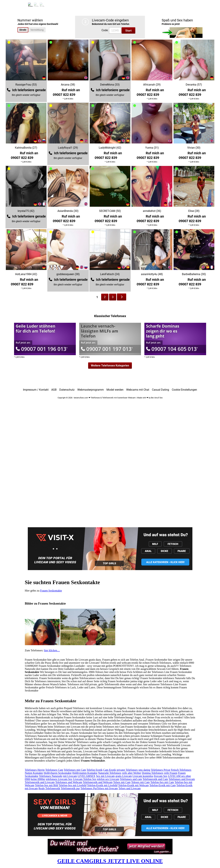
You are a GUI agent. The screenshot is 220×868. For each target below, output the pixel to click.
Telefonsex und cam (131, 779)
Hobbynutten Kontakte (85, 773)
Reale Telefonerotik (49, 788)
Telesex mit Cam (140, 782)
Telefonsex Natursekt (51, 776)
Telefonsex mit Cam (75, 770)
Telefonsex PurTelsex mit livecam (99, 788)
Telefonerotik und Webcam (98, 782)
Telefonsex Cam (54, 770)
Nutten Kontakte (34, 773)
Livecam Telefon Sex (85, 779)
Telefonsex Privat (160, 770)
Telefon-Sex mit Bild (47, 785)
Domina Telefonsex (153, 773)
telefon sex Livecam (108, 779)
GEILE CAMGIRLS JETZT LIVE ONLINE (110, 861)
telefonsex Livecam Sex (59, 779)
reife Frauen (171, 773)
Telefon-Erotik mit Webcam (133, 785)
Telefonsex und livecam (182, 779)
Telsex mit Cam (122, 782)
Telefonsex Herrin (35, 770)
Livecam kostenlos (143, 776)
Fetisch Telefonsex (181, 770)
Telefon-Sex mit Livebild (73, 785)
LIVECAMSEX (87, 776)
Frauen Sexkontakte (51, 591)
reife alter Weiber (132, 773)
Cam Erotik (110, 770)
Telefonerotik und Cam (155, 779)
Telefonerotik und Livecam (40, 782)
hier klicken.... (52, 650)
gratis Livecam (124, 776)
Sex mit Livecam (105, 776)
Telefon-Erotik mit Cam (163, 785)
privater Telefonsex (127, 770)
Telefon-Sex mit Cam (162, 782)
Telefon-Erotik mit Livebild (102, 785)
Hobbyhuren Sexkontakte (58, 773)
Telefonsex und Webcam (69, 782)
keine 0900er (38, 779)
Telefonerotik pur (70, 788)
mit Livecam (70, 776)
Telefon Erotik (95, 770)
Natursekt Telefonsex (110, 773)
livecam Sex (161, 776)
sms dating (144, 770)
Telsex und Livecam (130, 788)
